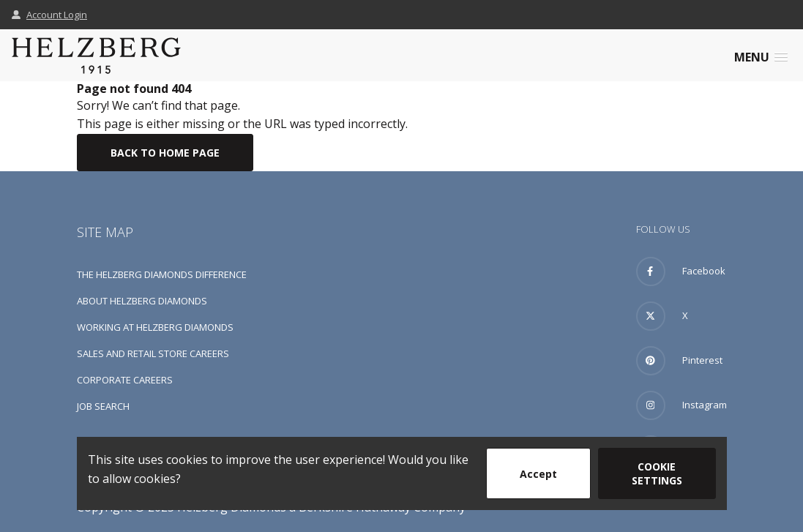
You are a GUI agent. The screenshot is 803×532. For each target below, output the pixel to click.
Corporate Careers (125, 380)
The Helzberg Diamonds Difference (162, 274)
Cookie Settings (657, 473)
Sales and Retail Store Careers (153, 353)
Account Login (49, 15)
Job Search (103, 406)
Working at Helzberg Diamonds (155, 327)
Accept (538, 474)
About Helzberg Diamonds (142, 301)
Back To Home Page (165, 153)
